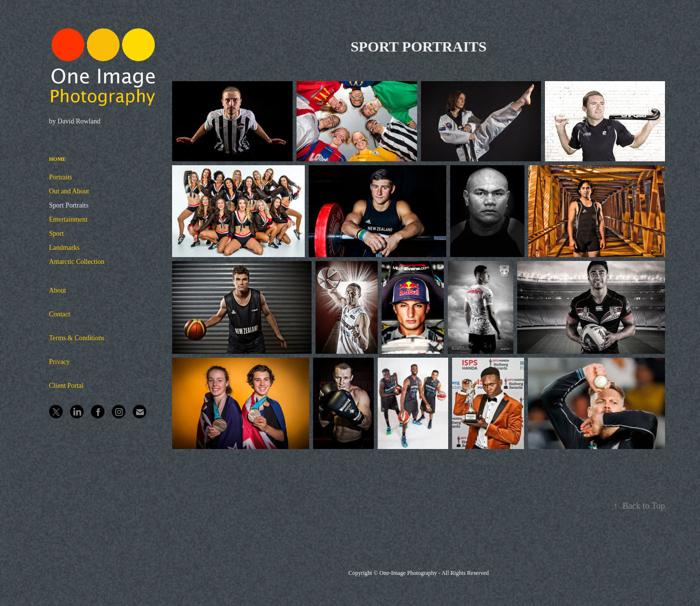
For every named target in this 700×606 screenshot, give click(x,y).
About (58, 290)
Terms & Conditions (77, 338)
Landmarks (64, 248)
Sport (56, 234)
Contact (60, 314)
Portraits (61, 177)
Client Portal (66, 386)
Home (58, 159)
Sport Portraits (69, 205)
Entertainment (68, 219)
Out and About (69, 191)
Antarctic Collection (77, 262)
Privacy (60, 362)
